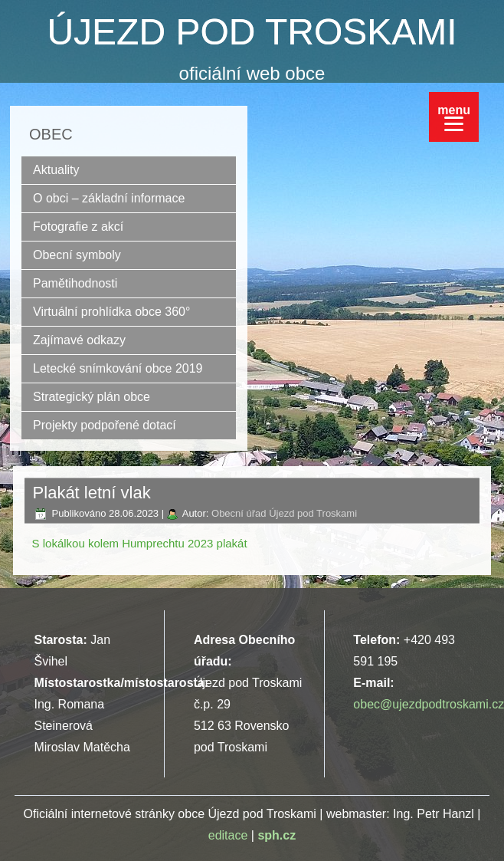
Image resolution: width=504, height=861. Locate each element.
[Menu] (454, 117)
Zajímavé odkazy (79, 340)
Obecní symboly (77, 255)
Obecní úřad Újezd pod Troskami (284, 513)
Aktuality (56, 170)
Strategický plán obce (92, 397)
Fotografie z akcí (78, 227)
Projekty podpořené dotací (105, 425)
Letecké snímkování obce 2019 (118, 368)
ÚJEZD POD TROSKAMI (252, 32)
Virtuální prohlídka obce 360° (111, 312)
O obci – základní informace (109, 198)
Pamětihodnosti (75, 283)
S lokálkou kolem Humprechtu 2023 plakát (140, 543)
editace (228, 835)
